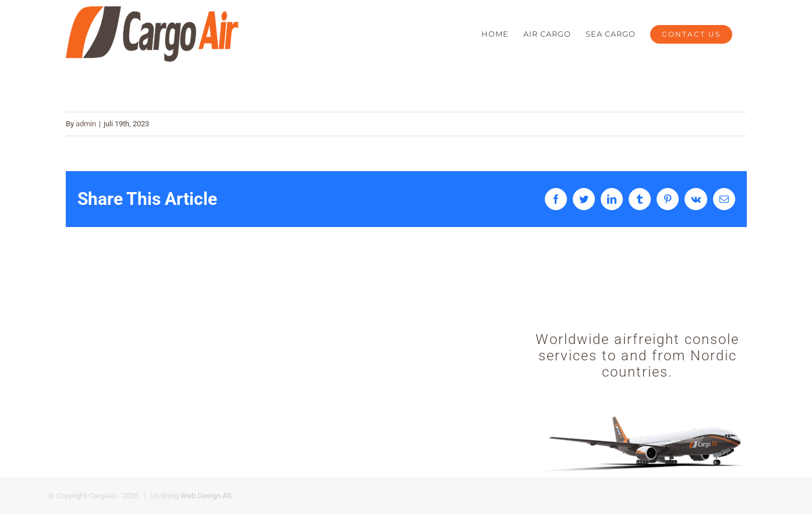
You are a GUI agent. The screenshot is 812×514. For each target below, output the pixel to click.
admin (86, 124)
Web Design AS (206, 496)
